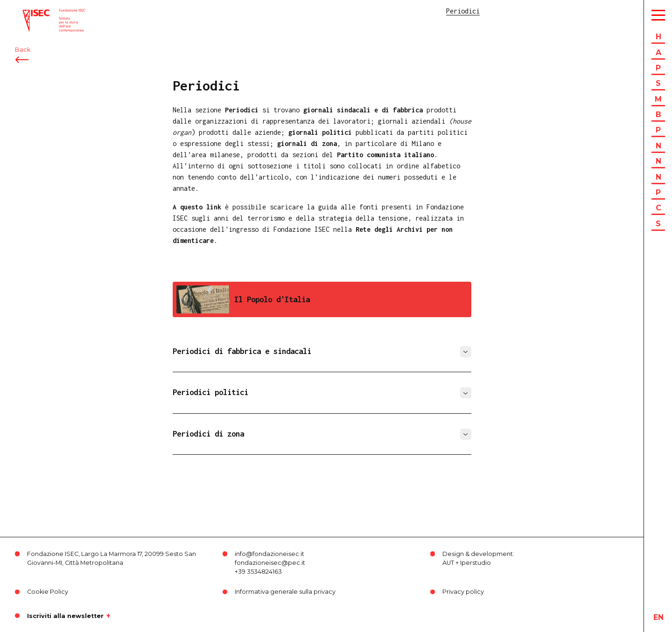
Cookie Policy (48, 592)
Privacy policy (463, 592)
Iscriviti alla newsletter (65, 616)
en (658, 617)
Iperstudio (476, 563)
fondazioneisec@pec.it (270, 563)
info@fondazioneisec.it (269, 554)
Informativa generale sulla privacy (285, 592)
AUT (448, 563)
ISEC (32, 13)
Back (23, 59)
